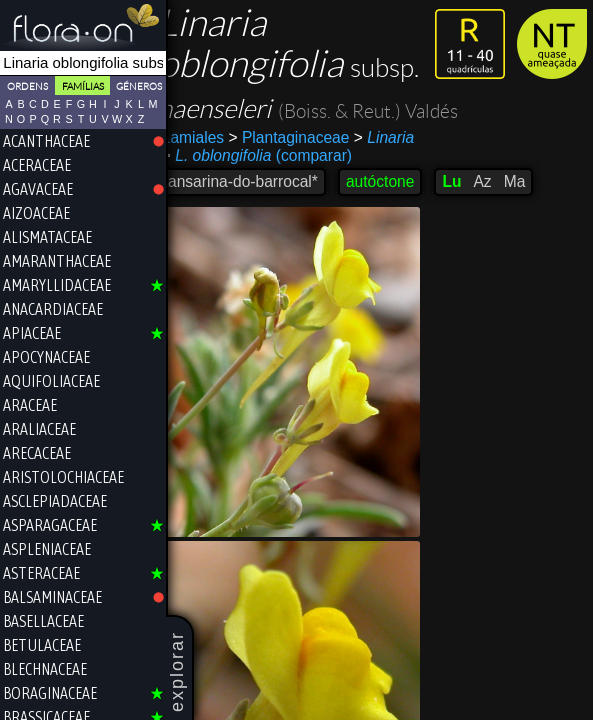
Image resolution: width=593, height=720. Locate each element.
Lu (465, 181)
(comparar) (271, 156)
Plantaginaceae (303, 137)
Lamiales (207, 137)
